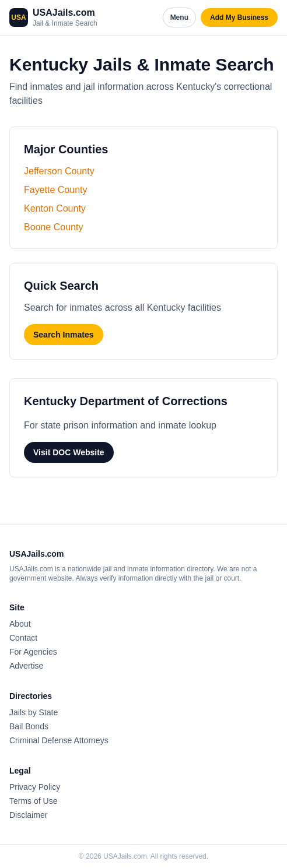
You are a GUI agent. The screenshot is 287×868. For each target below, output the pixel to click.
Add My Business (239, 17)
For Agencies (33, 652)
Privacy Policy (35, 787)
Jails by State (34, 712)
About (20, 624)
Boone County (53, 227)
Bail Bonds (29, 726)
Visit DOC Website (69, 452)
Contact (23, 638)
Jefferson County (59, 171)
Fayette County (56, 190)
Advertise (26, 666)
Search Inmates (64, 335)
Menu (179, 17)
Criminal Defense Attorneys (59, 740)
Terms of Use (33, 801)
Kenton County (55, 208)
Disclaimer (28, 815)
